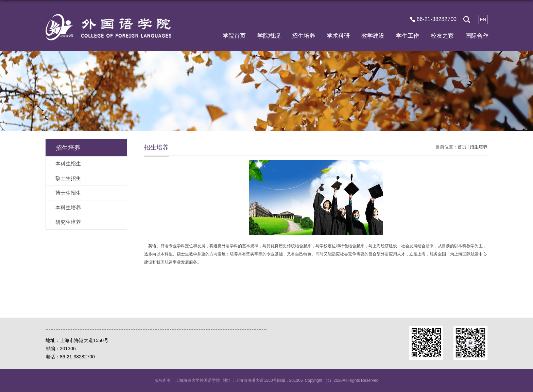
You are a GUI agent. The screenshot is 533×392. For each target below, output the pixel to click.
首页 (462, 147)
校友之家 (442, 36)
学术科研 (338, 36)
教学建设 (373, 36)
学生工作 (408, 36)
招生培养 (304, 36)
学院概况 (269, 36)
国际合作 (477, 36)
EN (483, 20)
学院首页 (234, 36)
